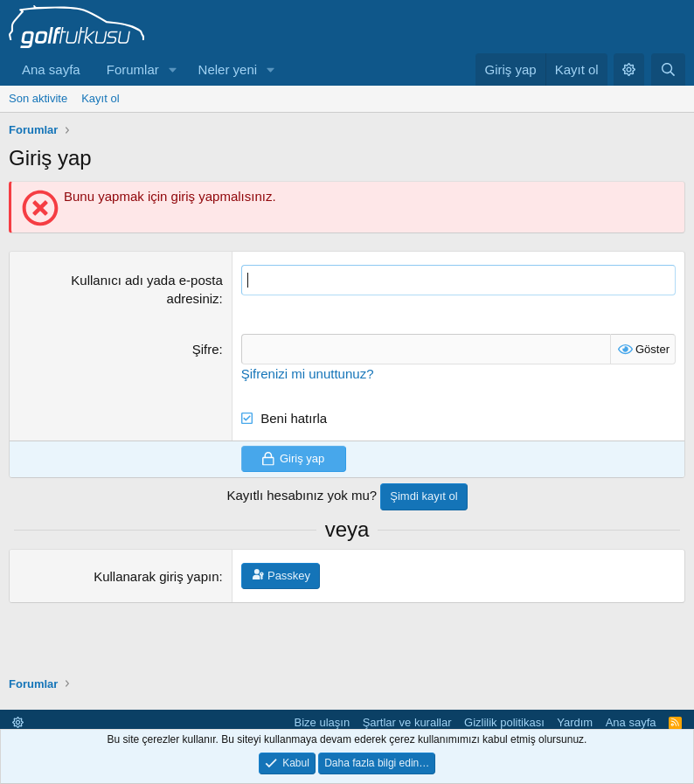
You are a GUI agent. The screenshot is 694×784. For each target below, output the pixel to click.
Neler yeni (228, 69)
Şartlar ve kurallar (407, 722)
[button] (173, 69)
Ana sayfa (51, 69)
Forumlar (133, 69)
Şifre (206, 349)
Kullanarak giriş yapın (156, 576)
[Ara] (668, 69)
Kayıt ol (100, 98)
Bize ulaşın (323, 722)
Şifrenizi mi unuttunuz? (308, 374)
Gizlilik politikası (504, 722)
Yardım (575, 722)
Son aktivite (38, 98)
